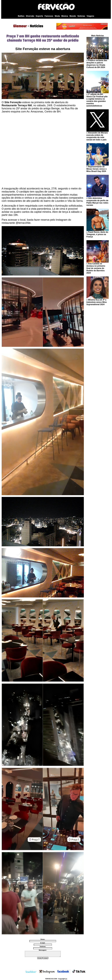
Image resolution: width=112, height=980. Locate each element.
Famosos (49, 16)
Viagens (90, 16)
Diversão (30, 16)
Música (65, 16)
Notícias (81, 16)
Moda (57, 16)
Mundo (73, 16)
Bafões (21, 16)
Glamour (20, 26)
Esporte (39, 16)
